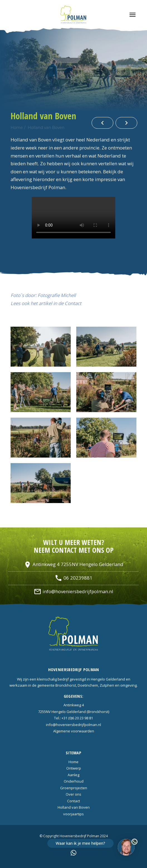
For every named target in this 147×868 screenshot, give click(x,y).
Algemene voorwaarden (74, 731)
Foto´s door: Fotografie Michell (43, 295)
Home (17, 128)
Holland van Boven (46, 128)
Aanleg (73, 775)
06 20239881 (73, 578)
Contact (73, 801)
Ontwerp (74, 768)
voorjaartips (73, 814)
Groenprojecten (74, 788)
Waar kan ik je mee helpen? (80, 843)
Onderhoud (74, 781)
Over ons (73, 794)
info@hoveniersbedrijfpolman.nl (73, 591)
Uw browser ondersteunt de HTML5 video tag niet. (73, 218)
